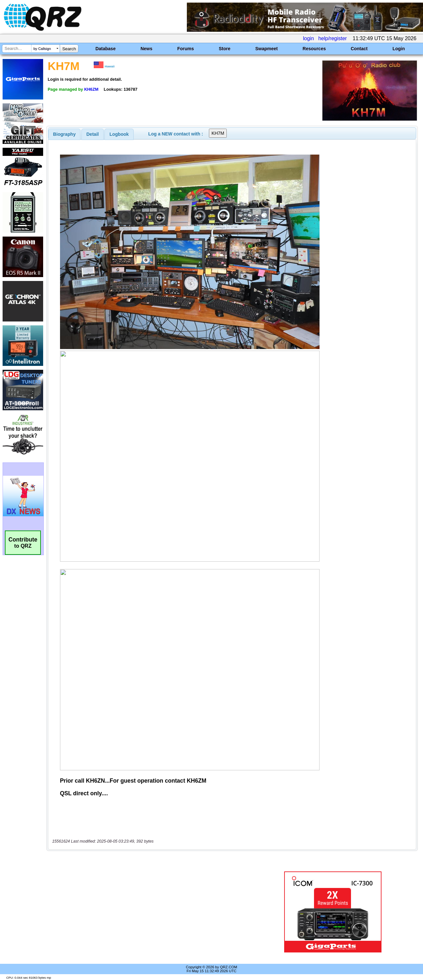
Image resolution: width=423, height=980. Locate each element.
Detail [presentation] (92, 134)
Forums (185, 49)
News (146, 49)
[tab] (65, 134)
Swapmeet (266, 49)
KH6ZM (91, 89)
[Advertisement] (152, 912)
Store (224, 49)
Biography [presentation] (65, 134)
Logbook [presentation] (119, 134)
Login (399, 49)
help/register (332, 38)
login (308, 38)
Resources (314, 49)
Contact (359, 49)
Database (105, 49)
